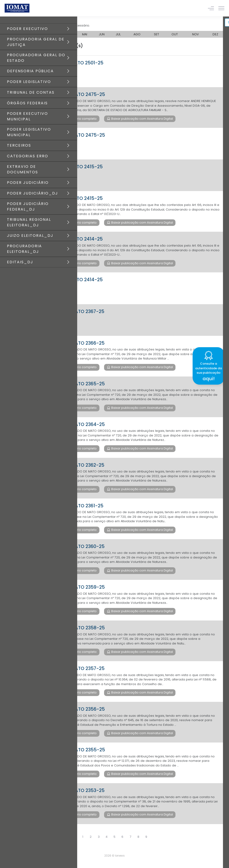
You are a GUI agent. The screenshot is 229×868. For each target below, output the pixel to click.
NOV (196, 34)
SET (156, 34)
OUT (175, 34)
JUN (102, 34)
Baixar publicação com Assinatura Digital (142, 119)
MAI (85, 34)
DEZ (215, 34)
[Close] (225, 347)
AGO (137, 34)
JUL (118, 34)
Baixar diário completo (79, 119)
